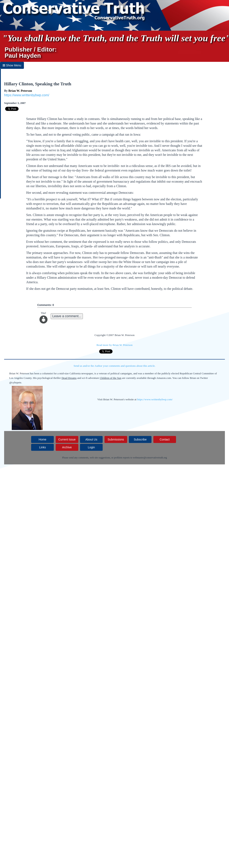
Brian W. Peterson (20, 91)
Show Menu (12, 65)
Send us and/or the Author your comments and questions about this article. (114, 366)
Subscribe (140, 439)
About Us (91, 439)
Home (43, 439)
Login (91, 447)
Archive (67, 447)
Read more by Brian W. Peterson (114, 345)
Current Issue (67, 439)
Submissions (116, 439)
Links (43, 447)
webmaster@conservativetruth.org (150, 458)
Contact (164, 439)
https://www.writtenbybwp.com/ (27, 95)
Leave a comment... (67, 316)
